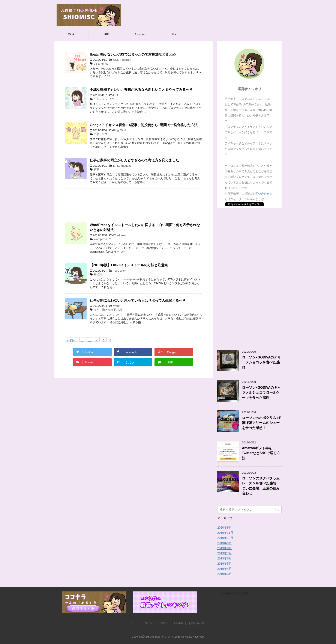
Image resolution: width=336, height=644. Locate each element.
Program (140, 34)
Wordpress (120, 235)
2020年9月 (224, 528)
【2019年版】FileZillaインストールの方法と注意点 (129, 265)
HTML (105, 64)
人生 (112, 99)
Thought (126, 166)
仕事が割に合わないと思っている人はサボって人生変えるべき (138, 300)
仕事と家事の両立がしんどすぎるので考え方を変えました (134, 160)
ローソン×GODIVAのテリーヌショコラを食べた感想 (261, 362)
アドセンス (101, 134)
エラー (113, 239)
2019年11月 (225, 533)
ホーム (136, 623)
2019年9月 (224, 543)
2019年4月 (224, 569)
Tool (116, 271)
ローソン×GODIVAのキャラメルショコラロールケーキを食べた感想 (261, 393)
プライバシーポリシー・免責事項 (164, 623)
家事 (96, 170)
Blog (116, 130)
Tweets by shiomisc (236, 593)
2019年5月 (224, 564)
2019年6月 (224, 558)
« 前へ (72, 340)
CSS (116, 60)
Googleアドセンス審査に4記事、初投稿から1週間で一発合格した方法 (144, 125)
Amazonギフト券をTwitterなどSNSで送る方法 (261, 453)
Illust (175, 34)
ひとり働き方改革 (105, 310)
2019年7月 (224, 553)
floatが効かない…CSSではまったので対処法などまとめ (133, 54)
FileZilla (98, 274)
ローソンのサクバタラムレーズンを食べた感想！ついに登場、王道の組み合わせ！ (261, 486)
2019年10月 (225, 538)
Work (71, 34)
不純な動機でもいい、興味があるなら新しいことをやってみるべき (141, 90)
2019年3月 (224, 574)
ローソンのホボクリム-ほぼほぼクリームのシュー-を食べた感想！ (261, 423)
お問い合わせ (261, 194)
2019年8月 (224, 548)
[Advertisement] (134, 208)
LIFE (106, 34)
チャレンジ (101, 99)
